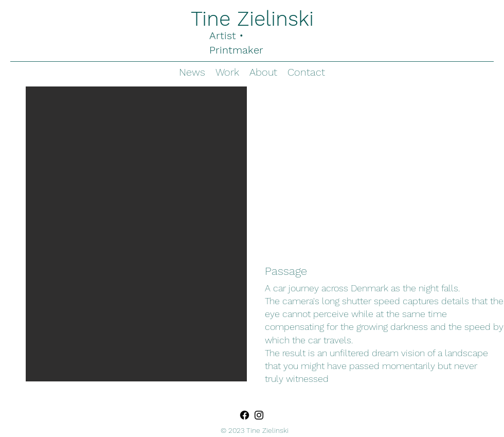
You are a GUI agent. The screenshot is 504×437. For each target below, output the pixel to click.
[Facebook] (245, 415)
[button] (136, 234)
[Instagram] (259, 415)
